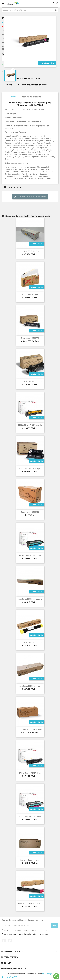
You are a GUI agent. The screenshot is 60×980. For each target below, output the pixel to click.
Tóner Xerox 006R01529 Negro (30, 686)
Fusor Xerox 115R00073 (30, 338)
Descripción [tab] (12, 97)
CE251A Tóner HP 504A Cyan (30, 555)
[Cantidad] (4, 58)
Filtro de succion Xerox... (30, 295)
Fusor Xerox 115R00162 (30, 512)
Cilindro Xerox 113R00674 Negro (30, 729)
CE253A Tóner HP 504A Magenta (30, 816)
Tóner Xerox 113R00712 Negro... (30, 468)
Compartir (13, 71)
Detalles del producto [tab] (31, 97)
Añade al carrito (24, 58)
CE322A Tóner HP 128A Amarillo (30, 425)
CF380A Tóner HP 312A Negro (30, 773)
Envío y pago (47, 974)
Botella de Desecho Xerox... (30, 860)
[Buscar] (30, 10)
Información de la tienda (14, 969)
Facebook (4, 941)
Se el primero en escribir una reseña (30, 197)
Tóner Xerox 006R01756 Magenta (30, 599)
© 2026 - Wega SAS (9, 977)
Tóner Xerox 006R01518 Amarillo (30, 642)
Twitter (10, 941)
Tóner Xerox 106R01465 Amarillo (30, 251)
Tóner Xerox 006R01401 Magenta (30, 903)
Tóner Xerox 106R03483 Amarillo (30, 381)
